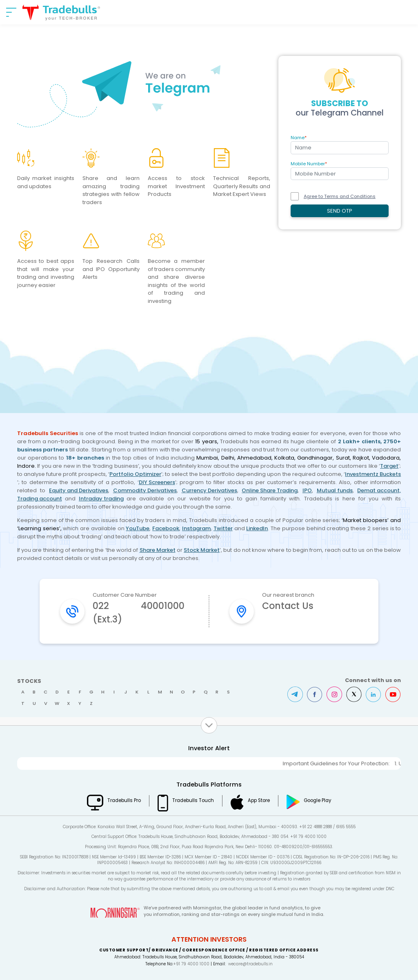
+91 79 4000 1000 (191, 964)
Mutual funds (335, 490)
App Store (259, 800)
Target (389, 466)
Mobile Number (309, 164)
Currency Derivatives (209, 490)
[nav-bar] (11, 12)
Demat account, (379, 490)
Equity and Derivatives (79, 490)
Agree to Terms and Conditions (340, 196)
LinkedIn (257, 528)
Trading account (40, 499)
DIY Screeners (157, 482)
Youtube (393, 694)
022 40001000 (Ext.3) (139, 613)
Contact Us (288, 606)
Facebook (166, 528)
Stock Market (202, 550)
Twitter (223, 528)
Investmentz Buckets (373, 474)
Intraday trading (101, 499)
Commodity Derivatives (145, 490)
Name (299, 138)
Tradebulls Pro (124, 800)
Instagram (196, 528)
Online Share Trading (270, 490)
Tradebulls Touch (193, 800)
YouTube (138, 528)
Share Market (158, 550)
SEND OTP (340, 211)
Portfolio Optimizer (135, 474)
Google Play (318, 800)
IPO (307, 490)
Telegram (295, 694)
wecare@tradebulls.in (250, 964)
